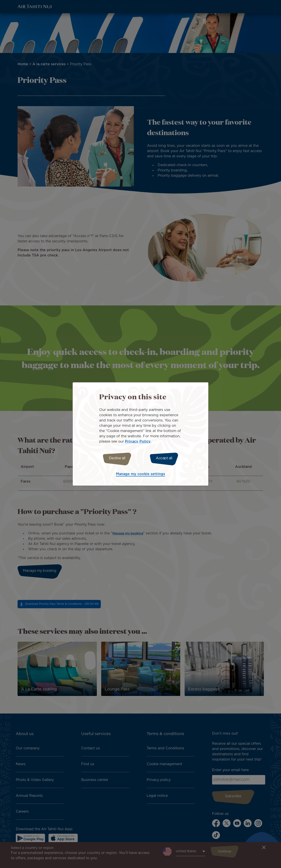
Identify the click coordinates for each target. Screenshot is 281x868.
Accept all (166, 458)
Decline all (115, 458)
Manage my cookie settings (140, 475)
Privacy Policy (138, 441)
